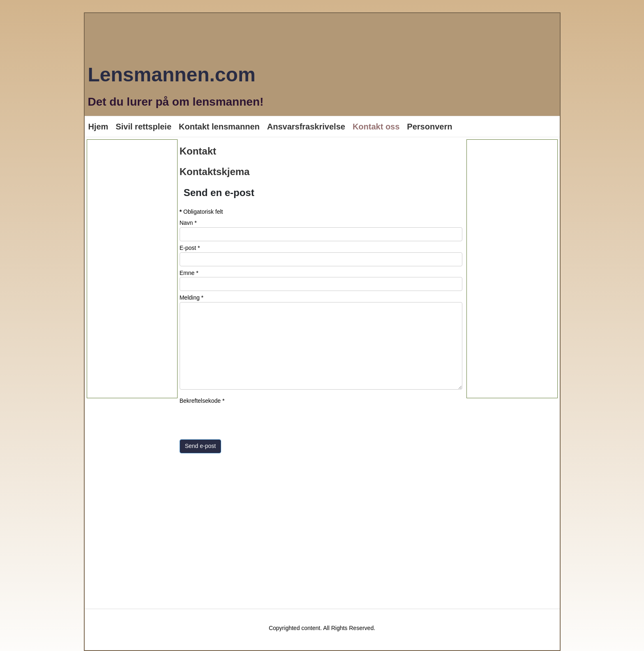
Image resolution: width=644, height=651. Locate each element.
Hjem (98, 127)
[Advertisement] (132, 269)
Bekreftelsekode (202, 401)
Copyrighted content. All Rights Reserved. (322, 628)
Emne (189, 273)
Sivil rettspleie (143, 127)
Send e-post (201, 446)
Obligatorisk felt (201, 212)
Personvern (429, 127)
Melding (192, 298)
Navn (188, 223)
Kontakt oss (376, 127)
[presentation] (242, 421)
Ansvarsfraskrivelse (306, 127)
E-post (190, 248)
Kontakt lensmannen (219, 127)
